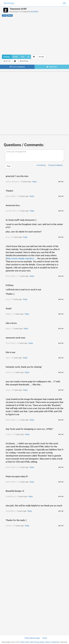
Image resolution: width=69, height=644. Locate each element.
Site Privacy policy (37, 642)
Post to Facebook (17, 67)
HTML (15, 57)
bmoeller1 (35, 12)
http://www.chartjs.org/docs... (21, 258)
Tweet (45, 638)
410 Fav (24, 61)
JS (28, 57)
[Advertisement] (34, 36)
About (48, 642)
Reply (34, 182)
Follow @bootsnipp (32, 638)
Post (9, 166)
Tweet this (52, 67)
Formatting (41, 165)
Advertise (55, 642)
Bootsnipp (9, 3)
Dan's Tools (25, 642)
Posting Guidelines (55, 165)
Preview (7, 57)
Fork (41, 57)
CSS (23, 57)
